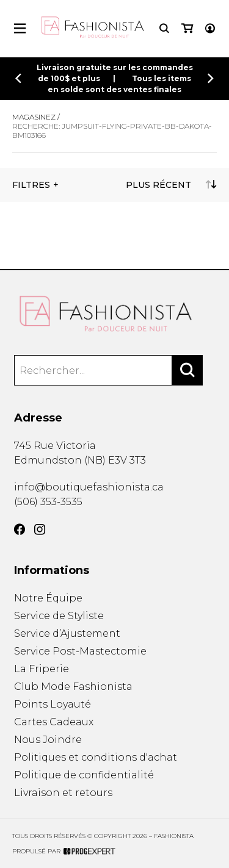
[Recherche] (164, 28)
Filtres (31, 185)
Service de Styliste (59, 616)
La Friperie (42, 669)
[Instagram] (40, 529)
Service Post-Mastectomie (80, 651)
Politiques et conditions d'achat (96, 757)
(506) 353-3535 (48, 502)
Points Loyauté (53, 704)
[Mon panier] (187, 28)
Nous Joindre (48, 740)
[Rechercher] (187, 370)
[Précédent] (18, 78)
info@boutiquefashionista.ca (89, 487)
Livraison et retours (63, 793)
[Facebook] (20, 529)
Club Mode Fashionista (73, 687)
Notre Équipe (48, 598)
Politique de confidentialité (84, 775)
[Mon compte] (210, 28)
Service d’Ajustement (67, 633)
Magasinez (34, 117)
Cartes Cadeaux (54, 722)
